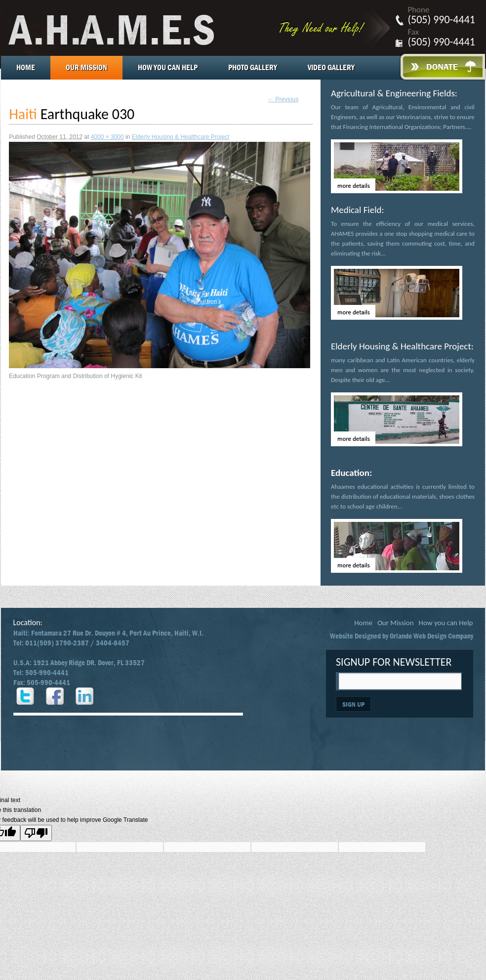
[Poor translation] (36, 833)
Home (26, 67)
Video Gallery (331, 67)
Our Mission (86, 67)
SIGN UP (353, 704)
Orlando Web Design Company (431, 636)
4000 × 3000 (107, 137)
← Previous (283, 99)
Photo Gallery (253, 67)
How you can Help (168, 67)
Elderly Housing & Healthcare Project (181, 137)
